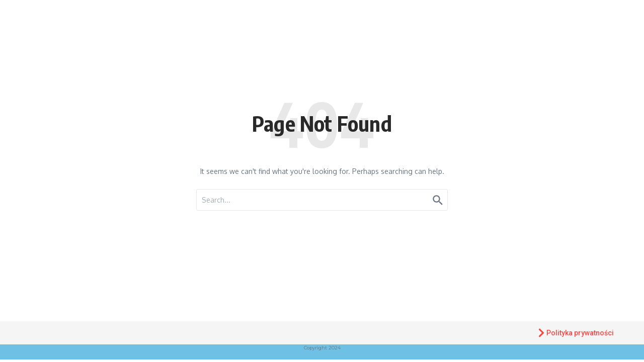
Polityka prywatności (575, 333)
